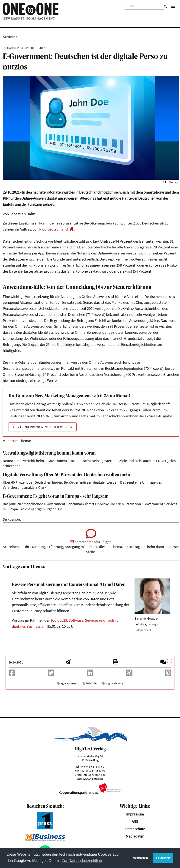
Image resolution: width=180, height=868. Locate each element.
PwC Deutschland (53, 229)
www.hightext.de (93, 779)
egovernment (69, 683)
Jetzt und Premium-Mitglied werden (43, 427)
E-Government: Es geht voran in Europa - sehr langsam (56, 497)
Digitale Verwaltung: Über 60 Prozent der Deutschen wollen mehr (67, 475)
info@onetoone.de (94, 775)
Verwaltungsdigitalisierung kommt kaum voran (49, 453)
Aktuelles (10, 37)
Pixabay (173, 182)
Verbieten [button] (140, 858)
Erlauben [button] (163, 858)
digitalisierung (114, 683)
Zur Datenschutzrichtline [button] (82, 861)
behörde (91, 683)
